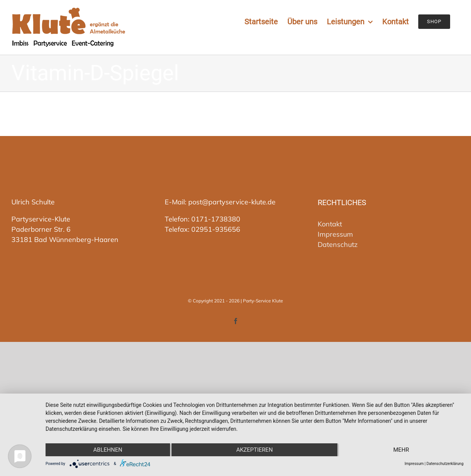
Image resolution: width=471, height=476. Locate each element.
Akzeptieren (254, 450)
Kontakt (330, 224)
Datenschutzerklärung (445, 464)
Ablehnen (108, 450)
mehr (401, 450)
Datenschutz (338, 244)
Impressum (335, 234)
